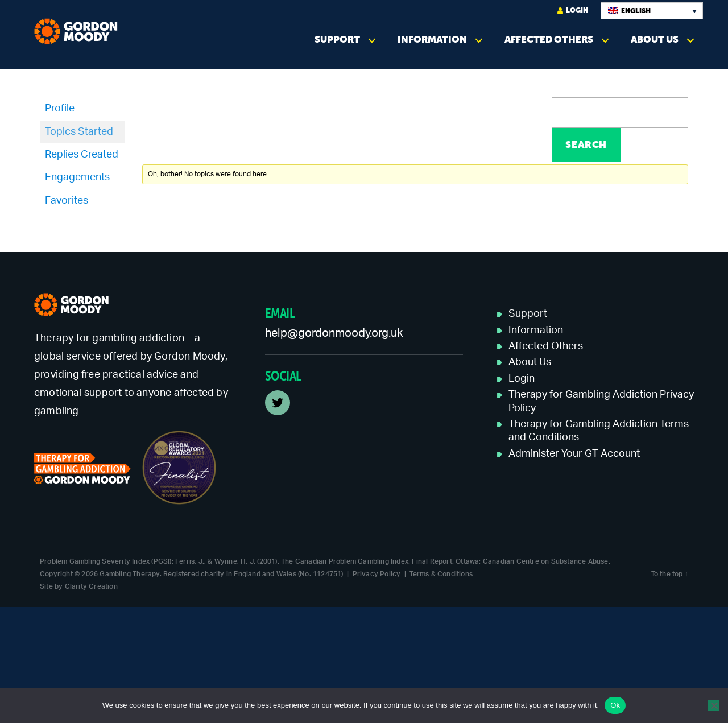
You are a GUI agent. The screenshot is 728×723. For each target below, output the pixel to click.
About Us (655, 40)
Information (432, 40)
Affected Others (549, 40)
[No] (714, 705)
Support (337, 40)
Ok (615, 705)
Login (573, 11)
